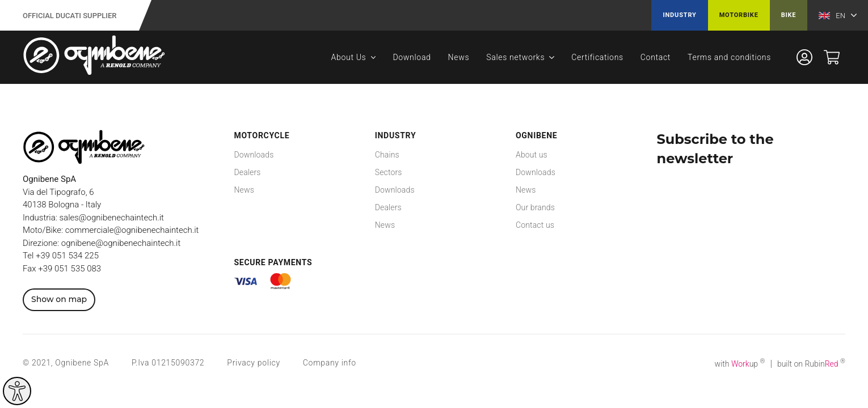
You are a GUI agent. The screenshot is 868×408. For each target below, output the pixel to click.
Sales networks (515, 57)
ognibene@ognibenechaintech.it (121, 243)
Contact (656, 57)
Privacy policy (253, 363)
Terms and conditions (729, 57)
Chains (387, 155)
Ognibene (536, 135)
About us (532, 155)
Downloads (254, 155)
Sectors (389, 172)
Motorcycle (262, 135)
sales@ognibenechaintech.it (112, 218)
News (459, 57)
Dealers (248, 172)
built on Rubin (811, 364)
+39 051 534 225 (67, 256)
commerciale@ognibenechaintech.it (132, 230)
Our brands (535, 207)
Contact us (535, 225)
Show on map (59, 299)
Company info (330, 363)
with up (740, 364)
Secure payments (273, 262)
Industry (679, 15)
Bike (789, 15)
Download (412, 57)
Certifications (597, 57)
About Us (349, 57)
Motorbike (739, 15)
